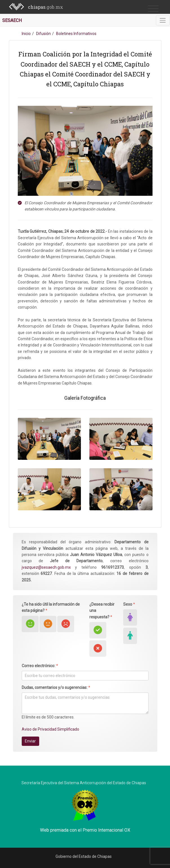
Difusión (43, 34)
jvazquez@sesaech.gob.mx (46, 567)
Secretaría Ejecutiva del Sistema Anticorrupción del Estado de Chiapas (84, 783)
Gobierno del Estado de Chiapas (84, 856)
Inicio (26, 34)
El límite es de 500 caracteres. (48, 717)
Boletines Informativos (76, 34)
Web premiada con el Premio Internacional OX (85, 830)
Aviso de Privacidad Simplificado (50, 729)
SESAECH (12, 20)
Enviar (30, 741)
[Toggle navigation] (163, 20)
